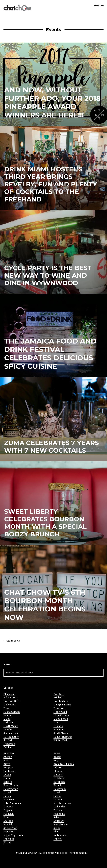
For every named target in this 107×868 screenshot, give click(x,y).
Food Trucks (11, 785)
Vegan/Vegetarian (14, 835)
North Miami (11, 726)
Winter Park (60, 740)
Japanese (9, 800)
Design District (62, 705)
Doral (7, 708)
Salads (57, 817)
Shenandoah (11, 733)
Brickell (58, 698)
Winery (58, 839)
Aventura (59, 694)
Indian (7, 796)
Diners (7, 778)
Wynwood (9, 744)
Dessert (58, 775)
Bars (6, 760)
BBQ (56, 760)
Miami (7, 719)
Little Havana (61, 715)
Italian (57, 796)
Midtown (9, 723)
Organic (8, 810)
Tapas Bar (9, 832)
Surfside (8, 740)
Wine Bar (9, 839)
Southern (59, 821)
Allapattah (9, 694)
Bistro (7, 764)
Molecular (59, 807)
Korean (58, 800)
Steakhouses (61, 825)
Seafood (8, 821)
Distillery (59, 778)
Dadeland (9, 705)
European (59, 782)
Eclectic (8, 782)
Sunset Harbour (63, 737)
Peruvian (9, 814)
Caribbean (9, 771)
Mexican (8, 807)
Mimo (57, 723)
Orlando (58, 726)
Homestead (60, 712)
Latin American (12, 803)
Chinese (58, 771)
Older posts (12, 641)
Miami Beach (61, 719)
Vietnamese (60, 835)
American (9, 753)
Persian (58, 810)
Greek (57, 792)
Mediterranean (62, 803)
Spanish (8, 825)
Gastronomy (11, 789)
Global (7, 792)
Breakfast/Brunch (64, 764)
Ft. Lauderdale (12, 712)
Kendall (8, 715)
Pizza (6, 817)
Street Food (10, 828)
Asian (57, 753)
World (7, 842)
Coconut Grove (12, 701)
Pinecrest (59, 730)
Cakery (57, 768)
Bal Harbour (10, 698)
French (58, 785)
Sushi (57, 828)
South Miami (61, 733)
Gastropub (60, 789)
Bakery (57, 757)
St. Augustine (11, 737)
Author (8, 757)
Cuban (7, 775)
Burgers (8, 768)
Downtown (60, 708)
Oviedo (8, 730)
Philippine (59, 814)
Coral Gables (61, 701)
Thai (56, 832)
